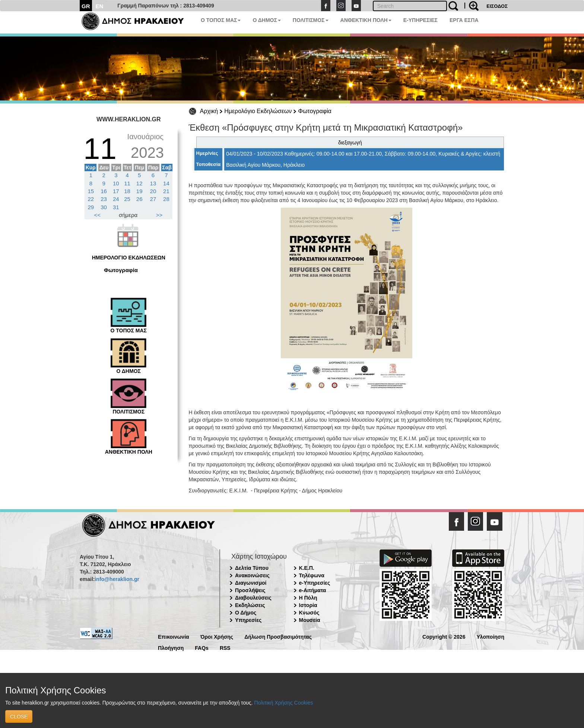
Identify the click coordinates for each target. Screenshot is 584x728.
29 (91, 207)
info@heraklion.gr (117, 579)
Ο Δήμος (246, 613)
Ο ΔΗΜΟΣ (266, 20)
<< (98, 215)
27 (153, 199)
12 (139, 183)
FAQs (202, 647)
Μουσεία (310, 620)
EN (100, 6)
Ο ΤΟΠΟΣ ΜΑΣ (221, 20)
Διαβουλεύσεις (253, 598)
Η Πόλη (308, 598)
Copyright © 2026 (444, 636)
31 (116, 207)
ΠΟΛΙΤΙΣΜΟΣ (311, 20)
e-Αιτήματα (313, 590)
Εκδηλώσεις (250, 605)
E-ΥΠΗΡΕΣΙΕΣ (420, 20)
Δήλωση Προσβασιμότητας (278, 636)
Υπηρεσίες (248, 620)
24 (116, 199)
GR (86, 6)
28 (166, 199)
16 (104, 191)
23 (104, 199)
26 (139, 199)
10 (116, 183)
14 (166, 183)
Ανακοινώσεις (252, 575)
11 (127, 183)
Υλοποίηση (490, 636)
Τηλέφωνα (312, 575)
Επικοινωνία (174, 636)
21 (166, 191)
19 (139, 191)
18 (127, 191)
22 (91, 199)
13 (153, 183)
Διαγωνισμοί (251, 583)
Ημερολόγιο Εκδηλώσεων (258, 111)
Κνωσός (309, 613)
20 (153, 191)
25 (127, 199)
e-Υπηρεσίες (315, 583)
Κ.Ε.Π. (307, 568)
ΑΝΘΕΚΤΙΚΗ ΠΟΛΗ (366, 20)
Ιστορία (308, 605)
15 (91, 191)
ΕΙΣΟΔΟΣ (497, 6)
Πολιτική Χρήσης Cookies (283, 703)
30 (104, 207)
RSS (225, 647)
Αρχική (209, 111)
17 (116, 191)
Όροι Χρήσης (217, 636)
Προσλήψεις (250, 590)
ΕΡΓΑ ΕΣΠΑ (464, 20)
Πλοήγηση (171, 647)
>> (159, 215)
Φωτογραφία (315, 111)
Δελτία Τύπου (252, 568)
